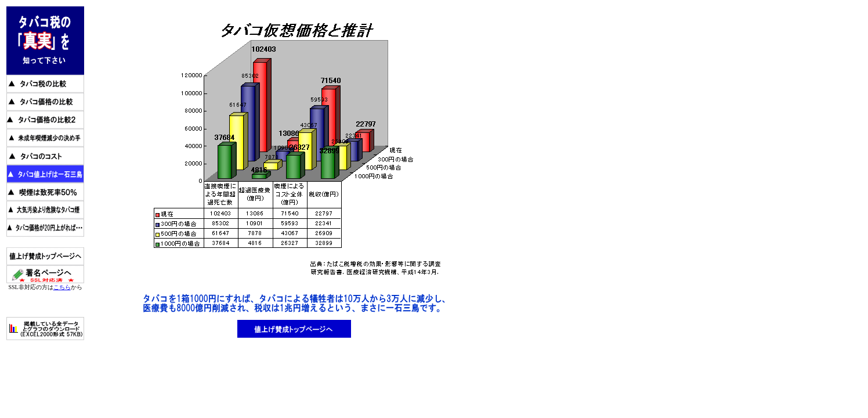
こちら (62, 287)
